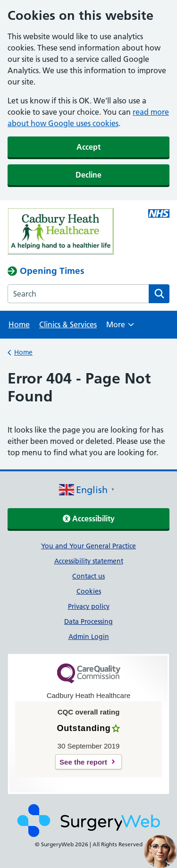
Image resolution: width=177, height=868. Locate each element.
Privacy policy (89, 606)
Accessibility (89, 519)
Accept (88, 147)
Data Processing (88, 621)
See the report (83, 762)
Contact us (88, 576)
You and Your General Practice (88, 546)
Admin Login (89, 637)
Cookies (89, 591)
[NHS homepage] (88, 233)
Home (19, 324)
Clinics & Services (68, 324)
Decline (88, 175)
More (120, 328)
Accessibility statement (89, 561)
